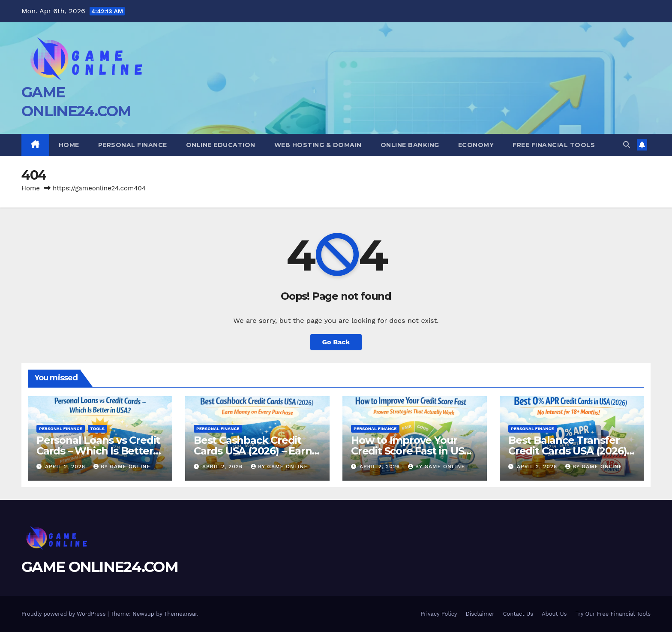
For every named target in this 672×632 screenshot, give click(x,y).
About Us (554, 614)
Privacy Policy (439, 614)
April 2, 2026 (66, 466)
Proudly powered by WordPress (64, 614)
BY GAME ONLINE (122, 466)
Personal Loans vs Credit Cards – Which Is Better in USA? (98, 451)
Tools (97, 429)
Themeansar (181, 614)
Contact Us (518, 614)
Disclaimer (480, 614)
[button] (627, 145)
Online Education (221, 145)
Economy (476, 145)
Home (69, 145)
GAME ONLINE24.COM (100, 567)
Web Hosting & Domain (318, 145)
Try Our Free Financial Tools (613, 614)
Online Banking (410, 145)
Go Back (336, 342)
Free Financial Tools (554, 145)
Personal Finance (133, 145)
